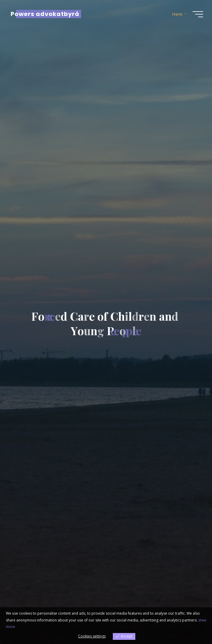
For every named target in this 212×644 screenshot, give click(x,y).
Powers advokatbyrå (45, 14)
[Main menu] (198, 14)
